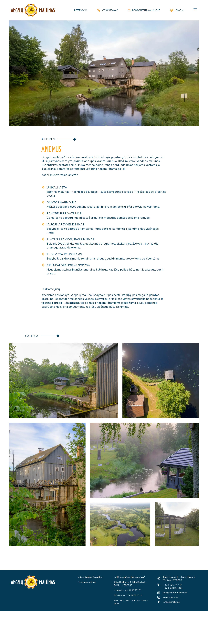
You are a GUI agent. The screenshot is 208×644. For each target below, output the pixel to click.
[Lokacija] (171, 10)
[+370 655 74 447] (99, 10)
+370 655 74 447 (110, 10)
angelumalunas (171, 597)
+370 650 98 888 (173, 588)
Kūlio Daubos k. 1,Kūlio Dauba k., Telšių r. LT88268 (180, 579)
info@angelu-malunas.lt (146, 10)
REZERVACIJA (81, 10)
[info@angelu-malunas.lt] (129, 10)
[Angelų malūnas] (159, 602)
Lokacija (179, 10)
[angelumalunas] (159, 597)
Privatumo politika (87, 582)
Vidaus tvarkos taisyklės (90, 577)
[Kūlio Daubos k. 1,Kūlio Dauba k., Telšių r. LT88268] (159, 579)
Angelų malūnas (171, 602)
